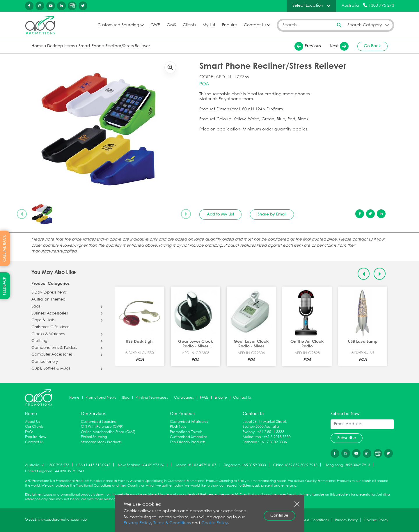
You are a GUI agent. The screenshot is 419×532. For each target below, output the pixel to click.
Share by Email (272, 214)
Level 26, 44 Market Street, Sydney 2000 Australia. (265, 424)
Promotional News (101, 398)
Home (37, 46)
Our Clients (34, 427)
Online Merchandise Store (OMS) (108, 432)
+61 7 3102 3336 (273, 442)
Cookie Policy (215, 523)
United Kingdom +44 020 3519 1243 (55, 471)
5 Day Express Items (49, 293)
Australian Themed (48, 300)
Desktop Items (61, 46)
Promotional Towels (186, 432)
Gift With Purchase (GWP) (102, 427)
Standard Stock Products (101, 442)
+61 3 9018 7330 (277, 437)
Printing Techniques (152, 398)
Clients (189, 25)
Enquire (230, 25)
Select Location (308, 6)
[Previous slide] (22, 214)
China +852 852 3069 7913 (295, 465)
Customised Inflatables (189, 422)
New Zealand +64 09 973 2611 (143, 465)
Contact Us (255, 25)
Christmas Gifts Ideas (50, 327)
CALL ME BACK (5, 248)
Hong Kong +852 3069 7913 (347, 465)
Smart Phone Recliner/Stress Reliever (114, 46)
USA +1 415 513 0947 (93, 465)
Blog (126, 398)
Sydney (249, 432)
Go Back (372, 46)
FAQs (204, 398)
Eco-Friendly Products (188, 442)
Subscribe (347, 438)
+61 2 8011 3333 (271, 432)
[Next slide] (186, 214)
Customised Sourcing (118, 25)
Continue (279, 515)
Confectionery (45, 362)
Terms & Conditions (172, 523)
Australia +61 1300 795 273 (47, 465)
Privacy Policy (137, 523)
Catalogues (184, 398)
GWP (155, 25)
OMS (171, 25)
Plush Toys (178, 427)
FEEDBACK (5, 286)
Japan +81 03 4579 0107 (196, 465)
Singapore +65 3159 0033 (245, 465)
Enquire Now (36, 437)
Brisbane (250, 442)
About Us (32, 422)
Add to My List (220, 214)
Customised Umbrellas (189, 437)
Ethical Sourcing (94, 437)
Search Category (365, 25)
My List (209, 25)
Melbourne (252, 437)
